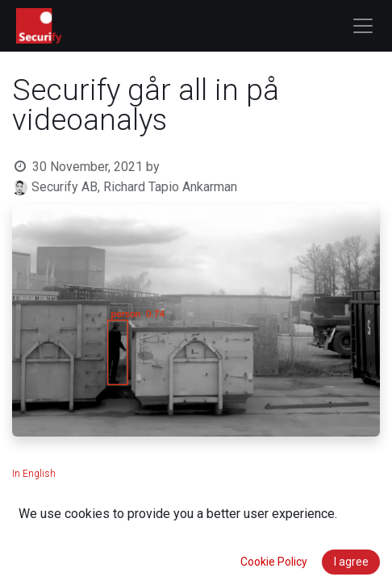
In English (34, 474)
